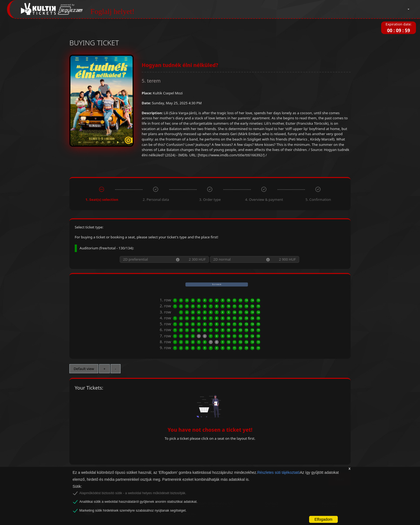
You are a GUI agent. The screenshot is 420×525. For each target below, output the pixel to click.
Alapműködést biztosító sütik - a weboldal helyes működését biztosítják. (133, 493)
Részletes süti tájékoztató (278, 472)
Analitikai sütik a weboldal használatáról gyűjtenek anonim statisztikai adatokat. (138, 502)
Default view (84, 369)
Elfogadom (323, 519)
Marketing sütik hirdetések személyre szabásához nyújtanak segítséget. (133, 511)
